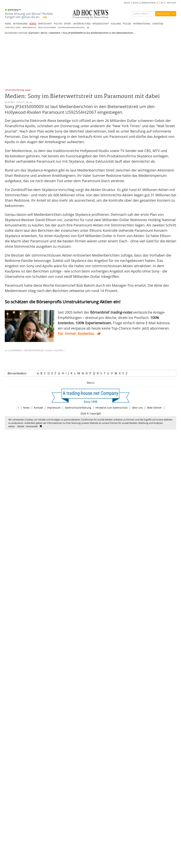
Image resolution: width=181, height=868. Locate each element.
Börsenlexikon (17, 373)
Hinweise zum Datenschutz (112, 408)
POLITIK (58, 24)
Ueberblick (55, 33)
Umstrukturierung (14, 90)
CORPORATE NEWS (13, 28)
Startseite (33, 33)
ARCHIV (127, 3)
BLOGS (136, 3)
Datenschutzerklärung (78, 408)
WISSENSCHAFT (101, 24)
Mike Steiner (154, 408)
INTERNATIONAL (142, 24)
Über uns (137, 408)
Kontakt (38, 408)
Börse (44, 33)
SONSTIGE (158, 24)
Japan (28, 90)
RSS (161, 3)
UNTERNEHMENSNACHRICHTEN (71, 28)
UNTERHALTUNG (82, 24)
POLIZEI (127, 24)
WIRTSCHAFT (45, 24)
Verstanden (32, 426)
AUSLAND (116, 24)
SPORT (68, 24)
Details (21, 426)
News (26, 408)
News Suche (163, 14)
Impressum (54, 408)
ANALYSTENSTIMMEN (47, 28)
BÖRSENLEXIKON (149, 3)
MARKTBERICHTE (29, 28)
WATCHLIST (172, 3)
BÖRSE (33, 24)
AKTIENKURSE (20, 24)
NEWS (8, 24)
